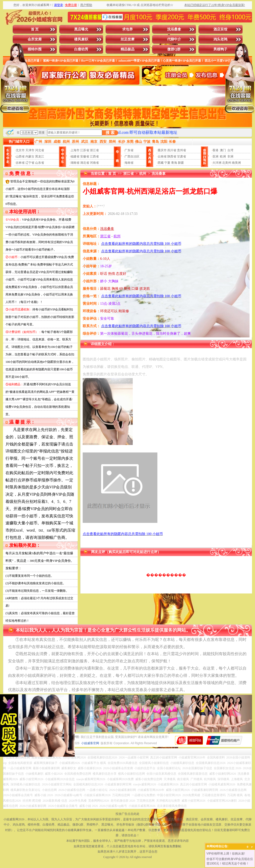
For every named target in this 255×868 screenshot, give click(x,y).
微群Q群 (174, 49)
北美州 (227, 163)
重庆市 (162, 150)
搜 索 (110, 133)
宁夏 (167, 163)
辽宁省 (30, 163)
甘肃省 (182, 156)
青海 (174, 163)
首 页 (35, 29)
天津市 (30, 150)
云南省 (162, 156)
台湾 (230, 150)
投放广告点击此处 (127, 814)
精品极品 (127, 49)
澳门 (223, 150)
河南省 (94, 163)
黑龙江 (40, 156)
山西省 (20, 156)
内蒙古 (30, 156)
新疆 (181, 163)
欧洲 (223, 156)
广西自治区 (132, 156)
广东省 (129, 150)
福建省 (75, 156)
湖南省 (75, 163)
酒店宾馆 (220, 29)
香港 (215, 150)
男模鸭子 (220, 49)
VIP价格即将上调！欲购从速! (226, 854)
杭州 (143, 174)
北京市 (20, 150)
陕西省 (172, 156)
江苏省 (85, 150)
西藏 (161, 163)
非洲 (230, 156)
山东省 (40, 163)
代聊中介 (174, 39)
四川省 (172, 150)
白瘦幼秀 (81, 49)
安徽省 (85, 156)
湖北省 (85, 163)
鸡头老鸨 (220, 39)
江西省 (94, 156)
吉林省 (20, 163)
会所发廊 (35, 39)
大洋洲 (217, 163)
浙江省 (94, 150)
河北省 (40, 150)
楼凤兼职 (81, 39)
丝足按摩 (127, 39)
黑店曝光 (81, 29)
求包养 (127, 29)
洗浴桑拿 (174, 29)
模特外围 (35, 49)
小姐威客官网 (90, 743)
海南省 (129, 163)
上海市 (75, 150)
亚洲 (215, 156)
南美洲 (236, 163)
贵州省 (182, 150)
